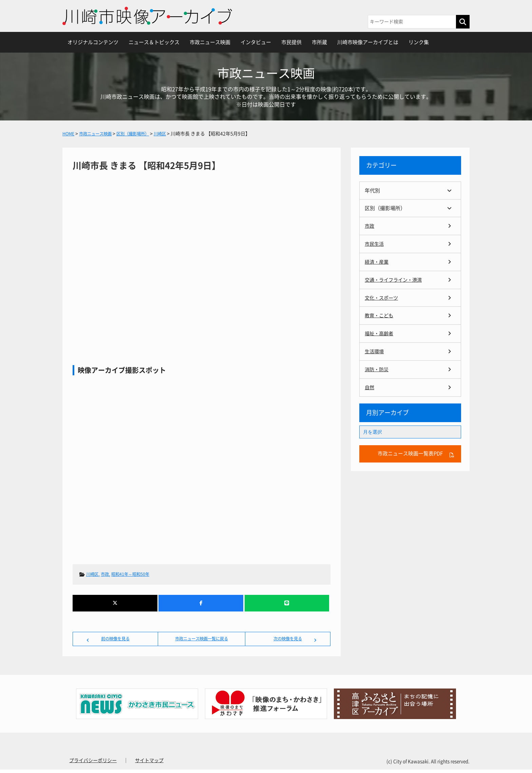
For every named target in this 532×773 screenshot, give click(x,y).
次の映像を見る (288, 640)
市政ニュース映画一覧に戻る (202, 640)
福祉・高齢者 (380, 332)
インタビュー (256, 42)
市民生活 (375, 243)
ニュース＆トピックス (154, 42)
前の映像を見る (115, 640)
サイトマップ (149, 764)
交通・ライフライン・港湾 (395, 279)
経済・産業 (377, 261)
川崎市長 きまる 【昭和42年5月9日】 (202, 256)
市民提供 (291, 42)
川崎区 (93, 574)
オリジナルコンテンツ (93, 42)
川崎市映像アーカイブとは (368, 42)
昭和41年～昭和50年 (137, 574)
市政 (108, 574)
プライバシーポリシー (93, 764)
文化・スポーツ (383, 296)
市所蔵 (319, 42)
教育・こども (380, 314)
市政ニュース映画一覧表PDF (410, 451)
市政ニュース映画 (210, 42)
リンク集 (419, 42)
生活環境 (375, 349)
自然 (370, 385)
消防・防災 (377, 367)
